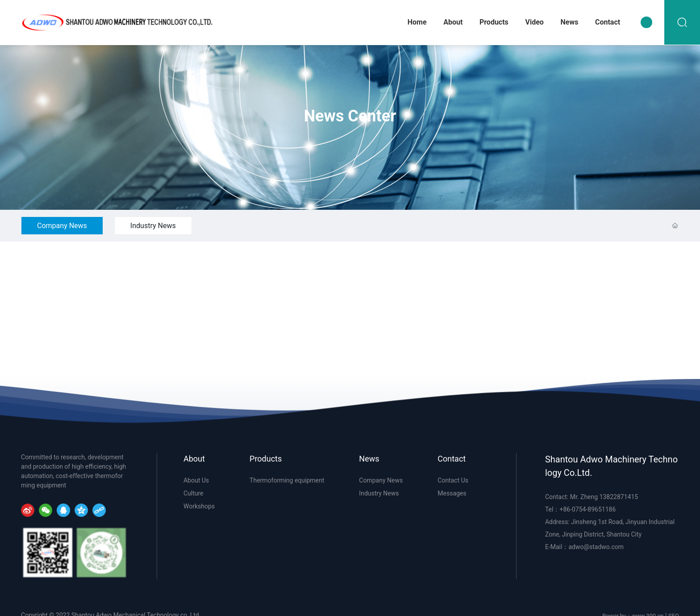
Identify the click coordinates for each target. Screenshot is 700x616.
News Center (350, 117)
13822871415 (619, 497)
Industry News (153, 226)
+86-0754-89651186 (587, 509)
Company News (62, 226)
